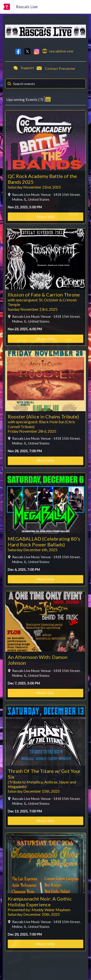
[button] (48, 99)
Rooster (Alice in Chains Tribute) (43, 416)
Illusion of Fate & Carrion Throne (44, 295)
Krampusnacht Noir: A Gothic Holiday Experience (40, 902)
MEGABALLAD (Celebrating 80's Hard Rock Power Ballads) (44, 542)
